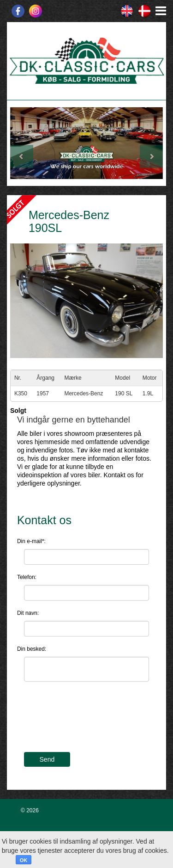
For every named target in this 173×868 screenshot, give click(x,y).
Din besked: (32, 649)
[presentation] (94, 723)
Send (47, 759)
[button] (22, 143)
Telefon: (27, 577)
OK (24, 860)
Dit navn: (28, 613)
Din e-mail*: (31, 541)
